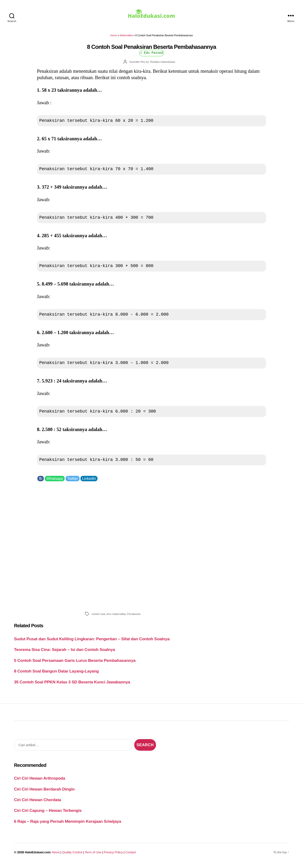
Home (114, 39)
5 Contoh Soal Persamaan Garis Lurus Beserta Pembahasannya (75, 664)
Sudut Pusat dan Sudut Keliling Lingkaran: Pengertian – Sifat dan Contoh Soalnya (92, 642)
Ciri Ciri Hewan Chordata (38, 803)
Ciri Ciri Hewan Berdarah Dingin (44, 792)
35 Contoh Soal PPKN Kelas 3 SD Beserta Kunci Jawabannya (72, 685)
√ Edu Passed (151, 56)
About (56, 855)
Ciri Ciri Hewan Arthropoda (40, 782)
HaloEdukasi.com (38, 855)
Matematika (126, 39)
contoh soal (98, 617)
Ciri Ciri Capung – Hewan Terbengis (48, 814)
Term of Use (93, 855)
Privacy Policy (113, 855)
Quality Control (72, 855)
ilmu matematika (116, 617)
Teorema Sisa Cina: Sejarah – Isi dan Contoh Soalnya (64, 653)
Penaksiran (134, 617)
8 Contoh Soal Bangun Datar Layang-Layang (56, 674)
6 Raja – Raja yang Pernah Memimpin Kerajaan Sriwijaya (67, 825)
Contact (131, 855)
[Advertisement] (151, 549)
